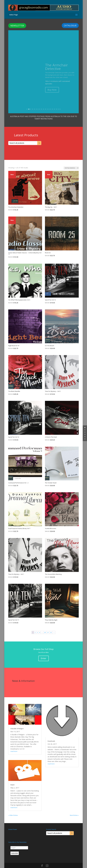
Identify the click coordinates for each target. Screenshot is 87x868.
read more (14, 747)
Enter (44, 654)
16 (54, 105)
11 (45, 105)
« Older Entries (13, 811)
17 (56, 105)
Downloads (51, 737)
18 (58, 105)
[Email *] (19, 844)
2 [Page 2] (35, 628)
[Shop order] (71, 164)
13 (49, 105)
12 (47, 105)
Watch (12, 781)
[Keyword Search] (23, 139)
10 (43, 105)
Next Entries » (74, 811)
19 (60, 105)
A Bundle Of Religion (17, 725)
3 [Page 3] (37, 628)
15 (53, 105)
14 (51, 105)
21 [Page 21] (48, 628)
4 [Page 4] (40, 628)
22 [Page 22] (51, 628)
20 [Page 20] (45, 628)
